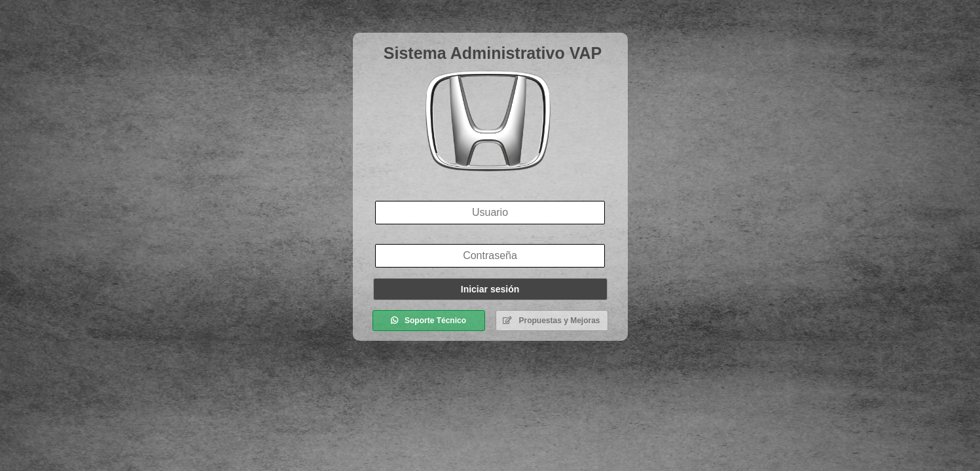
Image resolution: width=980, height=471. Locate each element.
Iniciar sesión (490, 289)
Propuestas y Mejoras (551, 321)
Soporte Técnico (428, 321)
